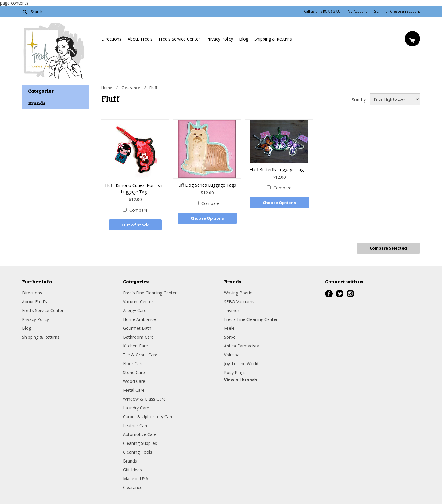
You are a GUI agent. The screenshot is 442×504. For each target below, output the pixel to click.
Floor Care (133, 364)
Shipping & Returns (273, 39)
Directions (111, 39)
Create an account (405, 11)
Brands (130, 461)
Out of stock (135, 225)
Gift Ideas (132, 470)
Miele (229, 328)
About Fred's (140, 39)
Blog (244, 39)
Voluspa (232, 355)
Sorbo (230, 337)
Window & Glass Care (144, 399)
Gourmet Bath (137, 328)
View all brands (241, 380)
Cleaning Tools (138, 452)
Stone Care (134, 372)
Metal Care (134, 390)
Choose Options (207, 218)
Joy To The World (241, 364)
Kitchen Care (135, 346)
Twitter (340, 294)
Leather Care (136, 425)
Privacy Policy (220, 39)
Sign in (379, 11)
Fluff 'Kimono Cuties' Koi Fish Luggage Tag (134, 189)
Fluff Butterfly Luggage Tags (278, 169)
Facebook (329, 294)
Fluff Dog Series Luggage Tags (206, 185)
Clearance (131, 88)
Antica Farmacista (242, 346)
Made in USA (136, 479)
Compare (138, 210)
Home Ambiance (139, 319)
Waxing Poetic (238, 293)
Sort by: (359, 100)
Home (107, 88)
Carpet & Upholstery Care (148, 417)
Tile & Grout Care (140, 355)
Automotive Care (140, 434)
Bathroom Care (138, 337)
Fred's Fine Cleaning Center (150, 293)
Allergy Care (135, 310)
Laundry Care (136, 408)
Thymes (232, 310)
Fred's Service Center (179, 39)
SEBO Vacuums (239, 302)
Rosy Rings (235, 372)
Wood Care (134, 381)
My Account (357, 11)
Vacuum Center (138, 302)
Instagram (350, 294)
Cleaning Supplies (140, 443)
